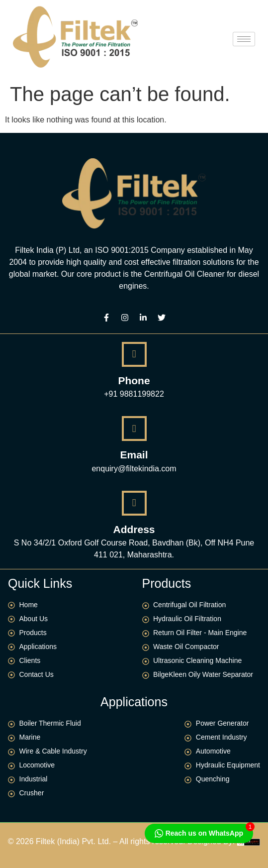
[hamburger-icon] (244, 39)
